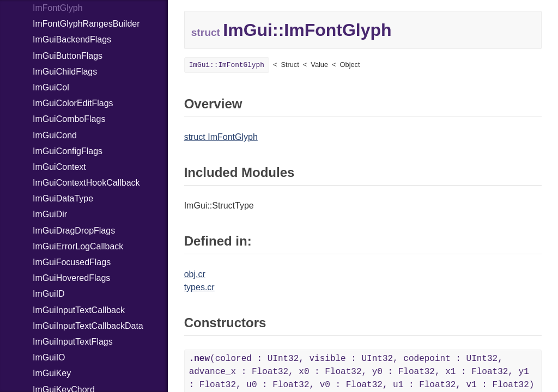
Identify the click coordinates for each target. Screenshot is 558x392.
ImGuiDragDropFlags (74, 231)
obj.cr (195, 274)
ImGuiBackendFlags (72, 39)
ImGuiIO (49, 357)
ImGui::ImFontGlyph (227, 65)
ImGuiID (49, 294)
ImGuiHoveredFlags (71, 278)
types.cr (199, 287)
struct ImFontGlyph (221, 137)
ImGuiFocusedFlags (72, 262)
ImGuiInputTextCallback (79, 310)
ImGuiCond (55, 135)
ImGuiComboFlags (69, 119)
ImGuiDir (50, 214)
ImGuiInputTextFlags (73, 342)
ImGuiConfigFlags (68, 151)
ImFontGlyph (58, 8)
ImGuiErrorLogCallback (78, 246)
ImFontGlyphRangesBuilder (86, 24)
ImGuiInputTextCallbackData (88, 326)
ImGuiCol (51, 87)
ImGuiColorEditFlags (73, 103)
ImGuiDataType (63, 198)
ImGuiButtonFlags (68, 56)
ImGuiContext (59, 167)
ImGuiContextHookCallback (86, 183)
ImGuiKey (52, 373)
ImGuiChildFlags (65, 72)
